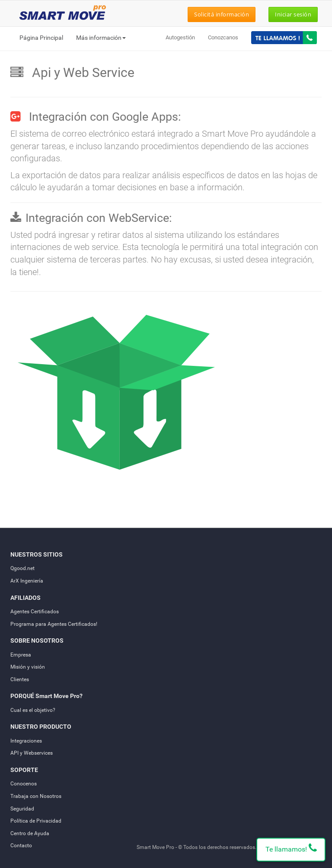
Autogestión (180, 37)
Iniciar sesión (293, 14)
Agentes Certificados (35, 612)
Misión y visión (28, 667)
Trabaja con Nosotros (36, 796)
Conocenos (24, 784)
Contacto (21, 846)
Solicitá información (222, 14)
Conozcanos (223, 37)
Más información (101, 38)
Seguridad (22, 809)
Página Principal (41, 38)
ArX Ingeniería (27, 581)
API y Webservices (32, 753)
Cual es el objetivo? (33, 710)
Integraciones (26, 741)
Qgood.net (22, 568)
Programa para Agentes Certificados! (54, 624)
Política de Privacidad (36, 821)
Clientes (20, 679)
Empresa (21, 655)
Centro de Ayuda (30, 833)
